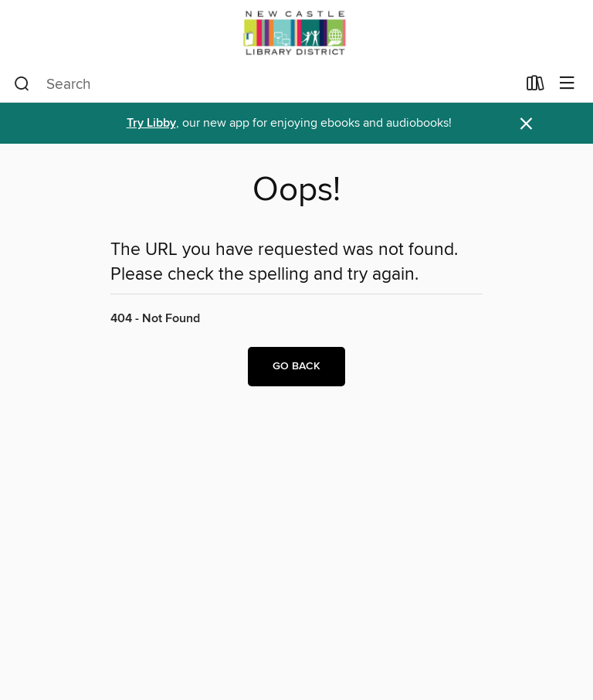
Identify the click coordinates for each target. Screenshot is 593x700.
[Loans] (535, 87)
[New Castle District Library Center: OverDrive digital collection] (296, 33)
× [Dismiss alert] (526, 124)
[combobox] (265, 84)
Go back (296, 366)
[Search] (22, 84)
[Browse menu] (567, 84)
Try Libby (151, 123)
